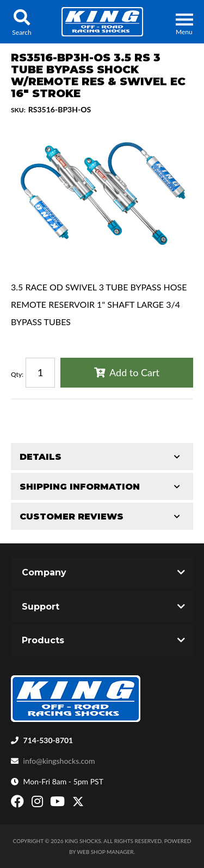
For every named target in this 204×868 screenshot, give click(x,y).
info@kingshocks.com (59, 761)
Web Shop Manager (106, 852)
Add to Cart (134, 372)
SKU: (18, 110)
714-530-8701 (48, 740)
